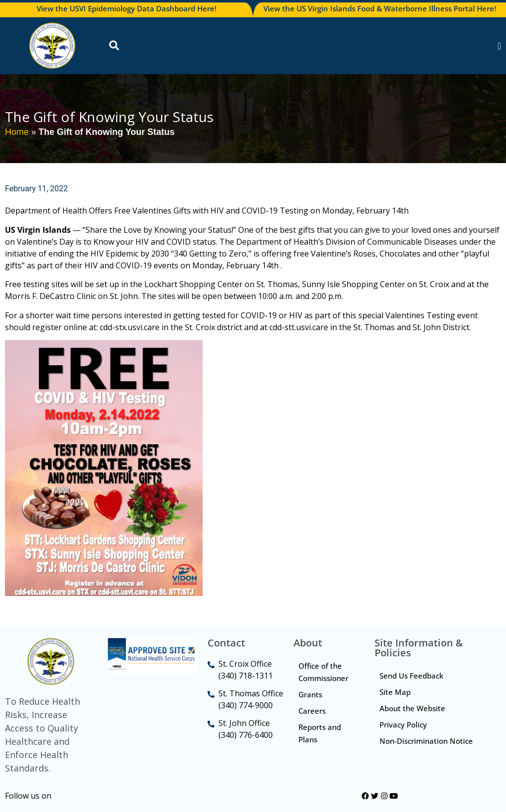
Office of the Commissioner (323, 672)
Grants (310, 694)
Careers (312, 711)
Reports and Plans (320, 733)
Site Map (395, 692)
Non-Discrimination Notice (426, 741)
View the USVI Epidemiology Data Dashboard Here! (126, 8)
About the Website (412, 708)
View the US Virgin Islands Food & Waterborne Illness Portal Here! (380, 8)
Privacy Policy (403, 725)
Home (17, 132)
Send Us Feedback (411, 676)
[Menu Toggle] (499, 46)
